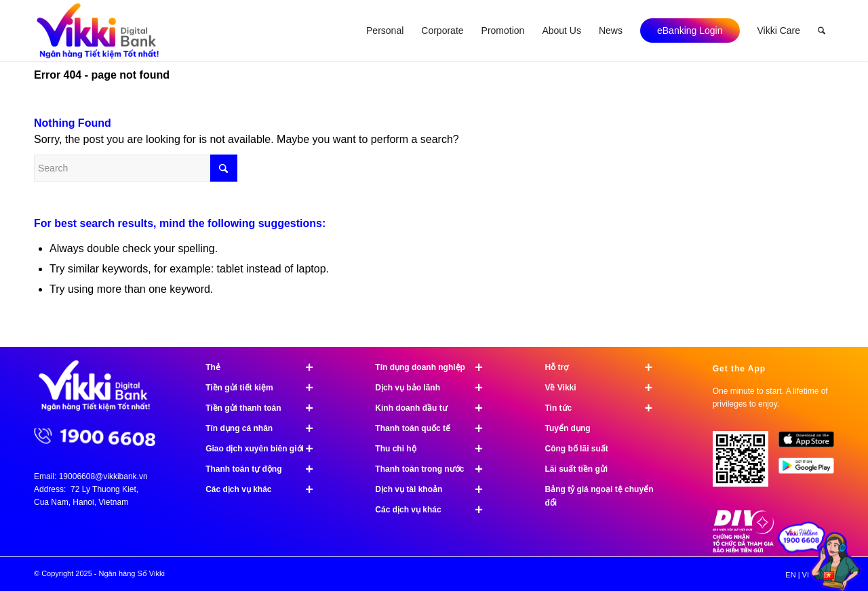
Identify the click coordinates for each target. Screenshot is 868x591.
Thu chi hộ (435, 449)
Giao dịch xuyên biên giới (265, 449)
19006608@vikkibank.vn (103, 476)
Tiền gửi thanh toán (265, 408)
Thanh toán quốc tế (435, 428)
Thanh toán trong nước (435, 469)
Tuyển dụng (567, 428)
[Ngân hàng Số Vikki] (98, 30)
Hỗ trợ (604, 367)
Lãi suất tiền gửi (576, 469)
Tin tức (604, 408)
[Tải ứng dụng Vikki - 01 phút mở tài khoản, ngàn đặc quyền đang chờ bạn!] (746, 464)
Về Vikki (604, 388)
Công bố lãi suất (576, 449)
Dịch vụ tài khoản (435, 489)
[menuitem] (385, 30)
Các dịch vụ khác (265, 489)
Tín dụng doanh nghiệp (435, 367)
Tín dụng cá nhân (265, 428)
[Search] (822, 30)
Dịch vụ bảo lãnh (435, 388)
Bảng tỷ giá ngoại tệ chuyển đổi (599, 496)
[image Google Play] (811, 471)
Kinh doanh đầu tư (435, 408)
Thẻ (265, 367)
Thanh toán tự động (265, 469)
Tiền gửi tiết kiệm (265, 388)
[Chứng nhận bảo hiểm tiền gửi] (743, 550)
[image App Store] (811, 444)
